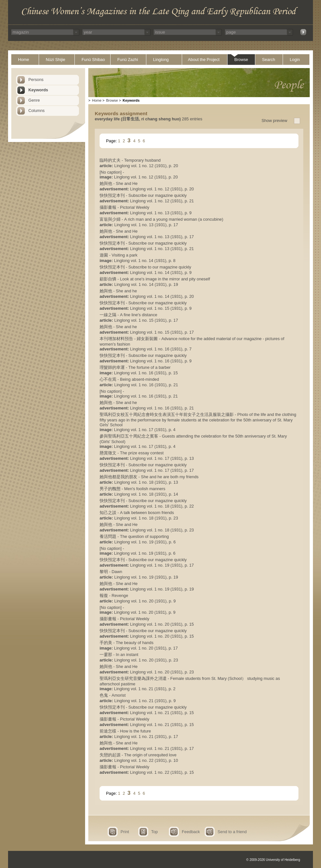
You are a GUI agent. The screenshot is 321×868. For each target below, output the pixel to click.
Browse (241, 60)
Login (295, 60)
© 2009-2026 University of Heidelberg (273, 860)
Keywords (38, 90)
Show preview (275, 121)
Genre (34, 100)
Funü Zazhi (128, 60)
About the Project (204, 60)
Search (269, 60)
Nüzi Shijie (55, 60)
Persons (36, 80)
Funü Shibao (93, 60)
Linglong (161, 60)
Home (24, 60)
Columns (37, 111)
